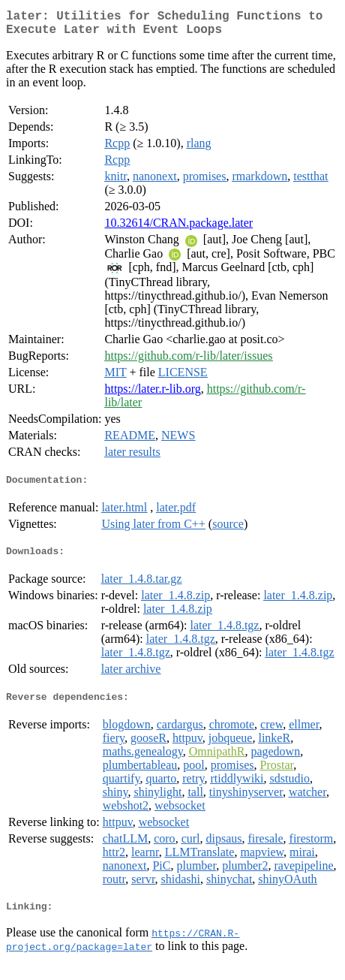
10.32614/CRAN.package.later (178, 229)
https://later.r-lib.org (152, 395)
